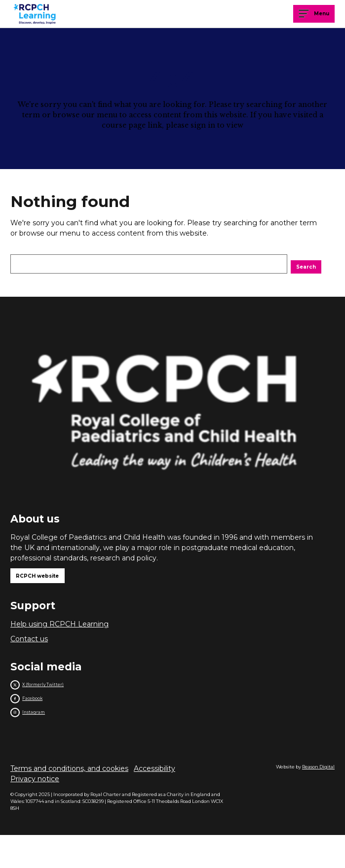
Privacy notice (35, 811)
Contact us (29, 653)
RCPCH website (51, 586)
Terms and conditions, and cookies (69, 801)
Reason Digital (318, 799)
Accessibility (154, 801)
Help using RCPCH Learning (59, 638)
